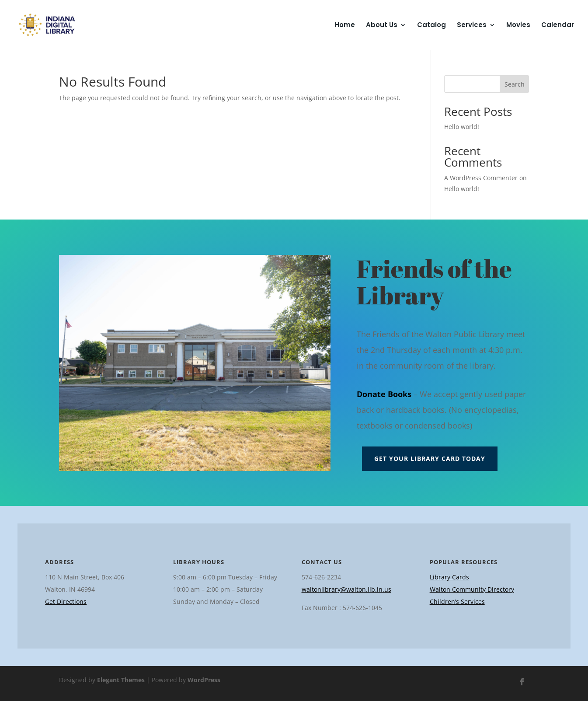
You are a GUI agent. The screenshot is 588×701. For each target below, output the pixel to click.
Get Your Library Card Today (430, 459)
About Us (382, 26)
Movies (518, 26)
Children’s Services (457, 602)
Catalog (431, 26)
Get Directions (66, 602)
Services (472, 26)
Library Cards (449, 577)
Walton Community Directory (472, 589)
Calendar (558, 26)
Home (345, 26)
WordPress (204, 680)
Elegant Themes (121, 680)
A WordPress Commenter (481, 178)
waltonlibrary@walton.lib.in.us (346, 589)
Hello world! (462, 127)
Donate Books (384, 394)
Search (515, 84)
